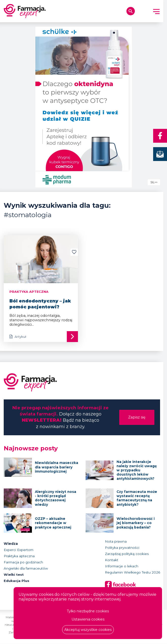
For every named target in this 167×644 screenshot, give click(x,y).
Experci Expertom (19, 550)
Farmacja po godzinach (23, 562)
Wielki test (14, 575)
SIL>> (154, 182)
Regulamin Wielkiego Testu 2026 (132, 573)
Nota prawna (116, 542)
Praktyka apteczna (19, 556)
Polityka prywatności (122, 548)
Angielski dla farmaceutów (26, 569)
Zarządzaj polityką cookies (127, 554)
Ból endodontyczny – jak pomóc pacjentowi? (40, 304)
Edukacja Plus (16, 581)
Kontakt (112, 560)
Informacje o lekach (122, 566)
